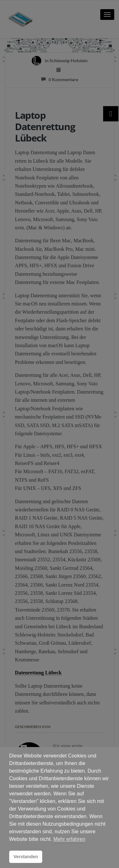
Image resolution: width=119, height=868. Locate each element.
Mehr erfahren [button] (69, 839)
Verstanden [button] (26, 857)
